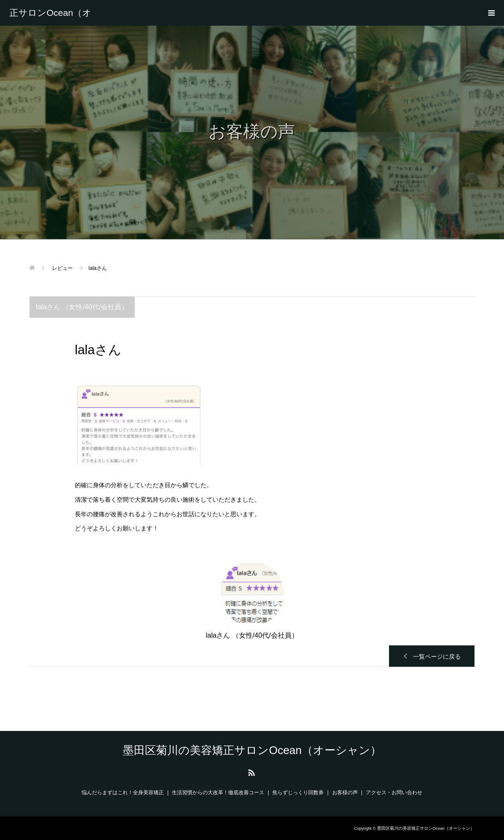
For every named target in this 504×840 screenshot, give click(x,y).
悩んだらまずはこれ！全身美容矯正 (123, 793)
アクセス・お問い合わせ (394, 793)
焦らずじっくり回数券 (298, 793)
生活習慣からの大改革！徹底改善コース (218, 793)
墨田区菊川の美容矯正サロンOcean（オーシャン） (50, 13)
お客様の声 (345, 793)
